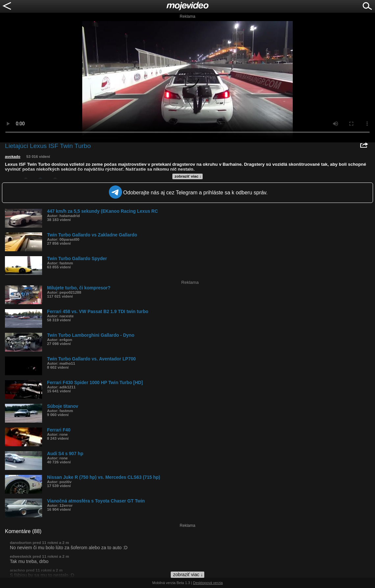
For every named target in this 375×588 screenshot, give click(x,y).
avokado (13, 157)
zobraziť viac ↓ (188, 176)
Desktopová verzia (208, 583)
